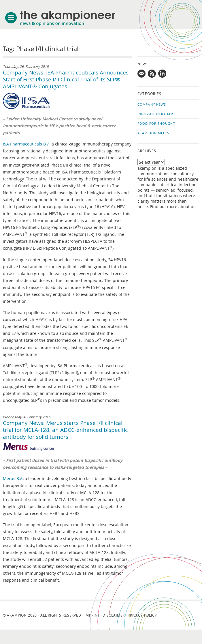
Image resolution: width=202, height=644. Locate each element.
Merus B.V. (13, 478)
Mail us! (142, 74)
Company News (152, 104)
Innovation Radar (155, 114)
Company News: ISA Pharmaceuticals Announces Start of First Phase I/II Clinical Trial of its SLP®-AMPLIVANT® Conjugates (66, 79)
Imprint (92, 615)
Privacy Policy (142, 615)
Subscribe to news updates (152, 74)
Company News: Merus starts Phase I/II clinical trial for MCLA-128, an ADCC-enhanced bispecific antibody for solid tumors (65, 430)
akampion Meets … (155, 133)
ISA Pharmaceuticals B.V (26, 144)
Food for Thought (156, 123)
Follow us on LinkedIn (163, 74)
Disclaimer (114, 615)
